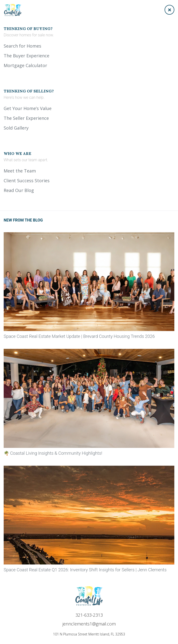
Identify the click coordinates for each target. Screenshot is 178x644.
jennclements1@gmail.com (89, 624)
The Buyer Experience (26, 56)
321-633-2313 (89, 615)
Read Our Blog (19, 190)
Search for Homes (22, 46)
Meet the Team (20, 171)
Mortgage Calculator (25, 65)
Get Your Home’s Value (28, 108)
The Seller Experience (26, 118)
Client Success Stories (27, 181)
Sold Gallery (16, 128)
